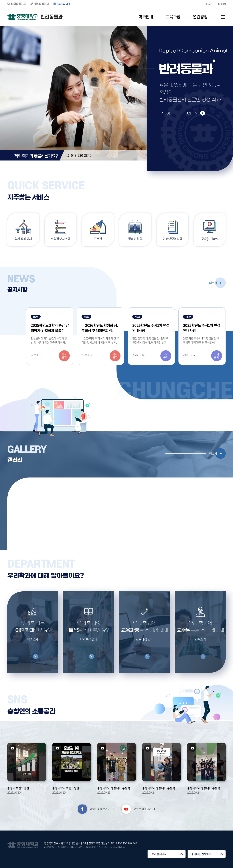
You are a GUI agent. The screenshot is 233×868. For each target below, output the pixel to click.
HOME (208, 4)
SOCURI (62, 4)
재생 (203, 113)
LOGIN (222, 4)
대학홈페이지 (18, 4)
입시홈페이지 (42, 4)
